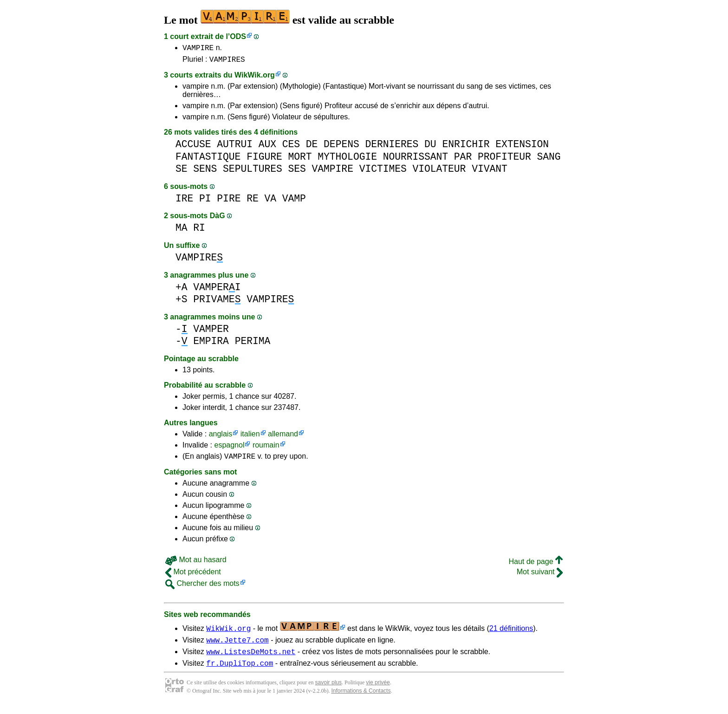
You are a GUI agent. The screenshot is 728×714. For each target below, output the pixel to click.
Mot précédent (193, 576)
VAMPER (211, 332)
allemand (283, 437)
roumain (266, 448)
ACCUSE (193, 147)
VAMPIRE (198, 49)
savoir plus (328, 691)
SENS (205, 172)
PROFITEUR (504, 159)
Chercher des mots (202, 587)
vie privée (378, 691)
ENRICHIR (466, 147)
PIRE (229, 201)
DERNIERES (392, 147)
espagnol (229, 448)
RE (253, 201)
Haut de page (536, 566)
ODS (238, 36)
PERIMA (253, 344)
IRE (184, 201)
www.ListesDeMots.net (251, 658)
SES (297, 172)
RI (199, 230)
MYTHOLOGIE (347, 159)
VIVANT (490, 172)
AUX (267, 147)
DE (312, 147)
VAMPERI (217, 290)
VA (270, 201)
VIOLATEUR (439, 172)
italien (250, 437)
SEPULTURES (253, 172)
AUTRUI (235, 147)
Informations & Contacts (361, 699)
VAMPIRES (227, 62)
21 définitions (511, 633)
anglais (221, 437)
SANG (549, 159)
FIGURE (264, 159)
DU (430, 147)
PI (205, 201)
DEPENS (341, 147)
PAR (463, 159)
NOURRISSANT (416, 159)
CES (291, 147)
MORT (300, 159)
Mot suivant (540, 576)
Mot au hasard (196, 564)
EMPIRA (211, 344)
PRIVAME (217, 302)
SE (182, 172)
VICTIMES (383, 172)
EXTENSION (522, 147)
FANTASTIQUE (208, 159)
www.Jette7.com (237, 645)
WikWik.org (255, 78)
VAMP (294, 201)
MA (182, 230)
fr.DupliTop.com (240, 671)
